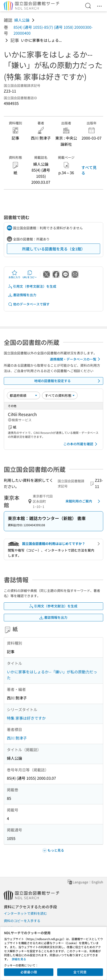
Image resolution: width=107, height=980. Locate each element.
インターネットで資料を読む (25, 913)
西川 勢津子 (17, 738)
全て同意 (80, 972)
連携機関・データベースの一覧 (76, 359)
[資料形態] (60, 395)
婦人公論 (22, 20)
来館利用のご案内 (84, 501)
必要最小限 (29, 972)
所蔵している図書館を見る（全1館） (53, 249)
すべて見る (89, 170)
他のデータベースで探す (29, 304)
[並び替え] (23, 395)
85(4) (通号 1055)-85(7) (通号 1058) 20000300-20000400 (53, 30)
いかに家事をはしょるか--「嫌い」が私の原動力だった (52, 675)
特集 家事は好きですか (26, 718)
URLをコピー (30, 274)
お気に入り (14, 274)
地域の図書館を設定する (68, 381)
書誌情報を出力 (22, 295)
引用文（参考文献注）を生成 (32, 286)
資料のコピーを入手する (22, 921)
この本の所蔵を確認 (81, 444)
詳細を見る (19, 959)
